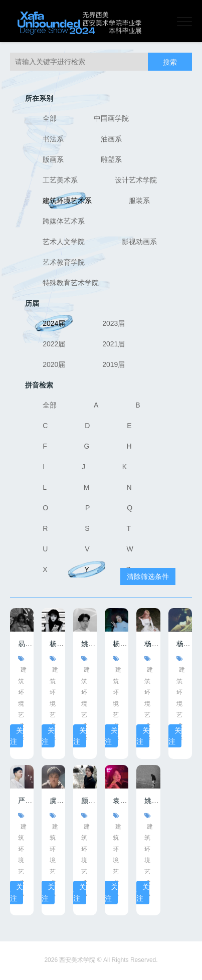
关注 (17, 736)
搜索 (170, 62)
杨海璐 (155, 644)
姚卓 (88, 644)
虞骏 (57, 801)
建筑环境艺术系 (22, 703)
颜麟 (88, 801)
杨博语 (123, 644)
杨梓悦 (60, 644)
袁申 (120, 801)
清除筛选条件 (148, 576)
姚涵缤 (155, 801)
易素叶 (29, 644)
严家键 (29, 801)
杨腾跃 (187, 644)
